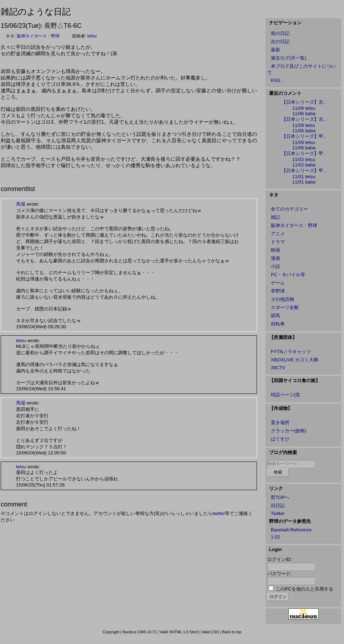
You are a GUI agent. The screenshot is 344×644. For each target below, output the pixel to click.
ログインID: (280, 559)
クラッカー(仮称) (289, 431)
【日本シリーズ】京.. (304, 102)
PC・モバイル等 (288, 275)
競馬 (275, 316)
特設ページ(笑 (285, 395)
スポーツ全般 (285, 307)
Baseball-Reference (291, 530)
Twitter (278, 513)
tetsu (92, 36)
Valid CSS (210, 632)
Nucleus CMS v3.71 (140, 632)
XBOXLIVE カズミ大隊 (295, 360)
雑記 (275, 217)
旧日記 (278, 506)
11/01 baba (304, 182)
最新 (275, 50)
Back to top (232, 632)
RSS (276, 80)
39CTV (278, 368)
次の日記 (280, 42)
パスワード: (280, 574)
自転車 (278, 324)
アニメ (278, 234)
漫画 (275, 258)
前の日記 (280, 33)
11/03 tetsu (304, 159)
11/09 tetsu (304, 108)
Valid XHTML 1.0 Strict (179, 632)
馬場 (21, 204)
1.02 (275, 537)
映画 (275, 250)
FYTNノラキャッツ (291, 352)
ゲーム (278, 283)
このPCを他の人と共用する (305, 589)
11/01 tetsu (304, 177)
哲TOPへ (280, 497)
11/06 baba (304, 114)
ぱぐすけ (280, 439)
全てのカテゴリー (289, 209)
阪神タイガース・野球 (38, 36)
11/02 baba (304, 165)
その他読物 (282, 299)
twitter (219, 513)
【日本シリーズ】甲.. (304, 136)
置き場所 (280, 423)
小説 (275, 266)
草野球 (278, 291)
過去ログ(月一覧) (289, 58)
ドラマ (278, 242)
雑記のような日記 (36, 12)
